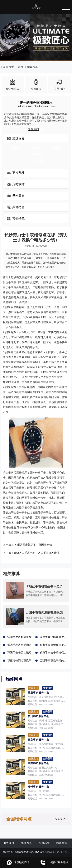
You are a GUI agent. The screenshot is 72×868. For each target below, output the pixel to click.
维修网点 (26, 843)
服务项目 (9, 843)
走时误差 (36, 147)
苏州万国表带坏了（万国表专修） (35, 545)
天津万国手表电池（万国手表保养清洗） (38, 553)
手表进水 (57, 147)
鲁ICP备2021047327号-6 (56, 852)
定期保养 (15, 147)
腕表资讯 (32, 67)
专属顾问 (36, 129)
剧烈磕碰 (36, 154)
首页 (21, 67)
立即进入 (60, 819)
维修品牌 (44, 843)
